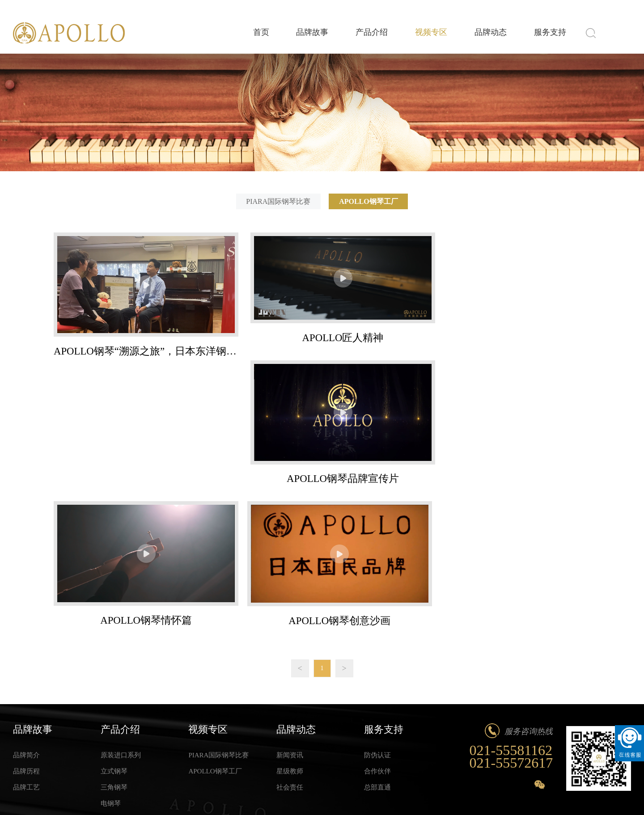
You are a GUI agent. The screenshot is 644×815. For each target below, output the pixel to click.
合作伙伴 (377, 630)
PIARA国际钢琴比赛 (277, 201)
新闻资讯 (290, 614)
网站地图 (619, 795)
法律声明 (587, 795)
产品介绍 (357, 33)
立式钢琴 (114, 630)
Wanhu (208, 795)
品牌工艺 (26, 646)
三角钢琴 (114, 646)
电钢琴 (111, 663)
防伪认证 (377, 614)
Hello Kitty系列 (123, 679)
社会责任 (290, 646)
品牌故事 (294, 33)
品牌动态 (484, 33)
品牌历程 (26, 630)
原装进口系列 (121, 614)
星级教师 (290, 630)
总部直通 (377, 646)
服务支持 (548, 33)
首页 (238, 33)
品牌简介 (26, 614)
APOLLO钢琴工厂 (370, 201)
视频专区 (421, 33)
